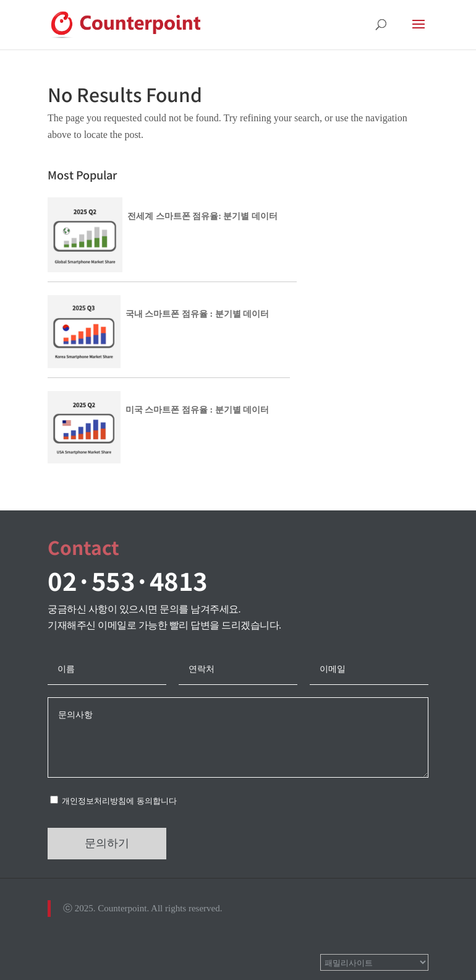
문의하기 (107, 843)
